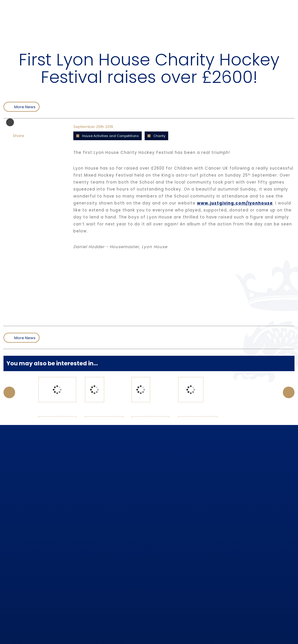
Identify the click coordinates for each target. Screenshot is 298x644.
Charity (159, 136)
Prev (9, 392)
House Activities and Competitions (110, 136)
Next (289, 392)
